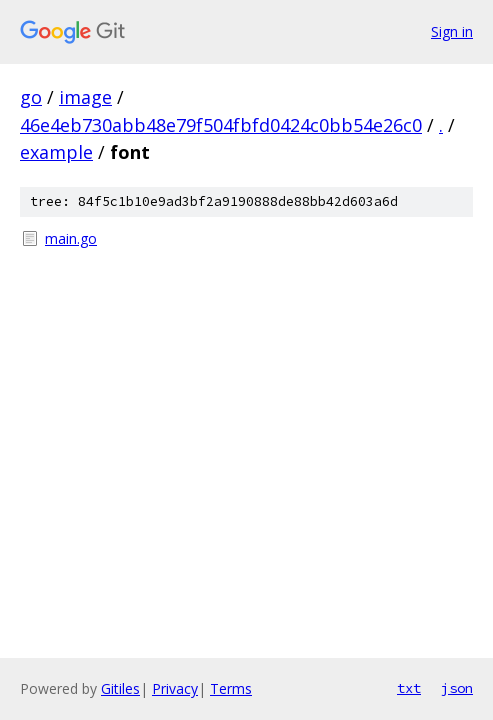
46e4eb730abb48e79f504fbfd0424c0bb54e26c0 (221, 125)
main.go (71, 238)
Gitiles (120, 688)
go (31, 97)
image (85, 97)
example (56, 152)
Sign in (452, 31)
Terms (231, 688)
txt (409, 688)
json (457, 688)
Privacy (175, 688)
